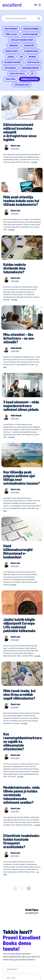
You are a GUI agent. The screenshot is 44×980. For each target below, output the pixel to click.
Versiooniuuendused (30, 68)
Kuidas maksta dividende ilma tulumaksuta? (15, 268)
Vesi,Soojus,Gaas (22, 85)
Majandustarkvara (13, 62)
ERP (21, 57)
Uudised (11, 57)
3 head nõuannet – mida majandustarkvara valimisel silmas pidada (21, 406)
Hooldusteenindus (31, 29)
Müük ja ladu (11, 34)
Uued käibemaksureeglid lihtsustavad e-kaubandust (18, 551)
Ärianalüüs (29, 45)
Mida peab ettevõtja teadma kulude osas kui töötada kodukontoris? (21, 201)
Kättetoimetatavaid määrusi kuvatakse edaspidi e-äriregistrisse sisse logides (20, 132)
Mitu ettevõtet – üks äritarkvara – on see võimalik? (19, 338)
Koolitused (11, 79)
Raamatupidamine (30, 34)
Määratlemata (12, 51)
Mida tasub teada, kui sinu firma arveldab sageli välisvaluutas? (19, 694)
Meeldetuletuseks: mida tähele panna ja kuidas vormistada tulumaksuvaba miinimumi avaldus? (21, 795)
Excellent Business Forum (22, 40)
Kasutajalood (33, 62)
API (32, 73)
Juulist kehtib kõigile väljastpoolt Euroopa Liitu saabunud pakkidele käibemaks (19, 625)
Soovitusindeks (11, 29)
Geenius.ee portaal (30, 79)
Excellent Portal (17, 73)
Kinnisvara (14, 45)
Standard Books (31, 51)
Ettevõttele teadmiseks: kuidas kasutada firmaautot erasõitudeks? (22, 841)
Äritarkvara (10, 68)
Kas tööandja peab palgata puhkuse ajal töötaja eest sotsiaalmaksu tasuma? (21, 478)
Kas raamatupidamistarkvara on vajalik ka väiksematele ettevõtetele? (23, 741)
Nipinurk (32, 57)
